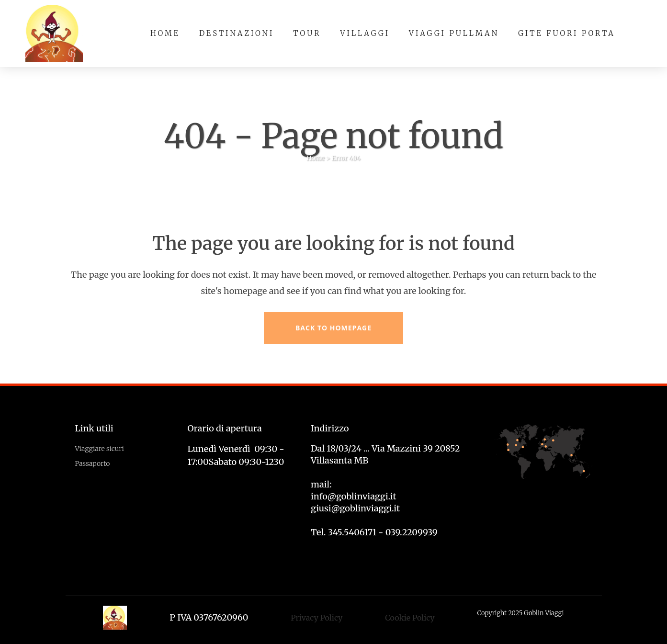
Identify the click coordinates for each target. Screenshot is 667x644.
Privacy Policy (317, 618)
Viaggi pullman (454, 33)
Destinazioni (237, 33)
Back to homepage (333, 328)
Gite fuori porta (567, 33)
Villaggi (365, 33)
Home (165, 33)
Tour (307, 33)
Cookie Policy (410, 618)
